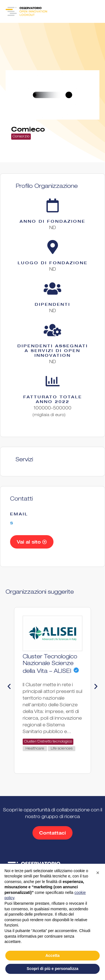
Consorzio (21, 137)
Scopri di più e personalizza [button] (52, 969)
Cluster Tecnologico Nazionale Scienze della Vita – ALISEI (50, 664)
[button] (9, 686)
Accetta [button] (53, 955)
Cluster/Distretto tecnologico (48, 742)
